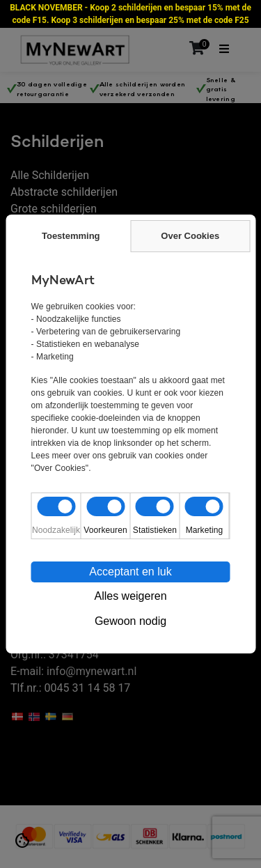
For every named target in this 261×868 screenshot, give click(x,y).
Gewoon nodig (130, 621)
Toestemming (71, 236)
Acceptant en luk (130, 572)
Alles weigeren (130, 596)
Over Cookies (190, 236)
